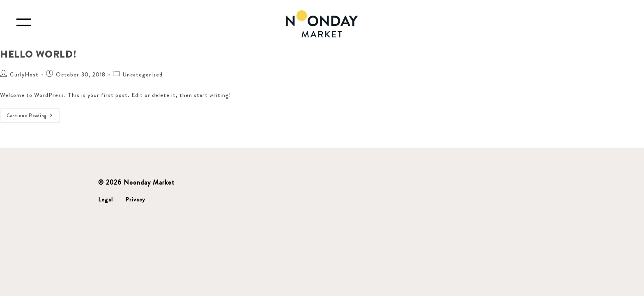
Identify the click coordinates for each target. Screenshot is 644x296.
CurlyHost (24, 74)
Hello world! (38, 54)
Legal (106, 199)
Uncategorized (143, 74)
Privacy (135, 199)
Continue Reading (33, 114)
